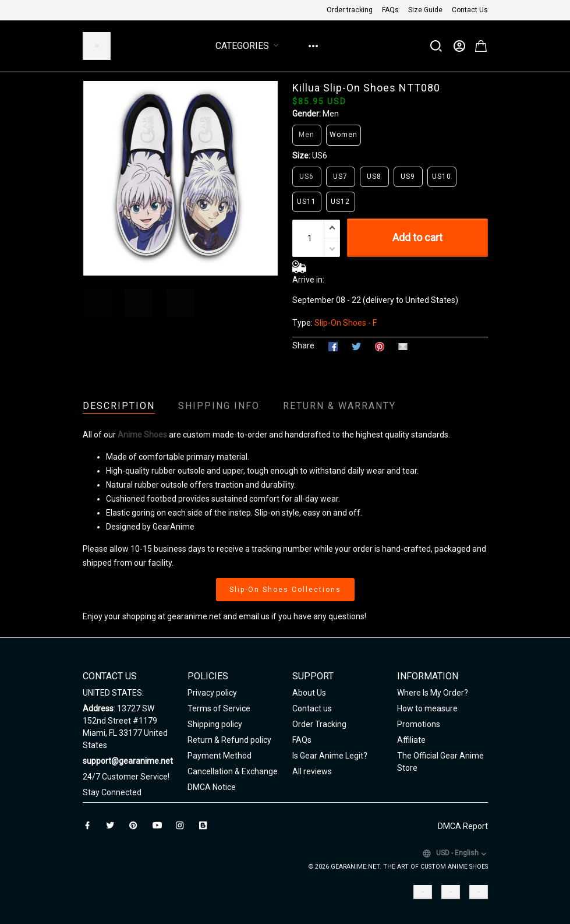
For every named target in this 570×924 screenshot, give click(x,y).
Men (331, 114)
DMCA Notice (212, 787)
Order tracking (350, 10)
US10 (442, 177)
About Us (309, 693)
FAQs (390, 10)
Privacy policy (212, 693)
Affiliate (411, 740)
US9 (408, 177)
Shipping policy (215, 724)
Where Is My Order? (433, 693)
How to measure (427, 708)
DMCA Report (463, 826)
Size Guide (425, 10)
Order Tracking (319, 724)
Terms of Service (219, 708)
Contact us (312, 708)
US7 (340, 177)
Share (303, 345)
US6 (320, 156)
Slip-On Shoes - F (346, 323)
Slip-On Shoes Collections (285, 590)
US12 (340, 202)
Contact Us (470, 10)
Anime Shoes (142, 435)
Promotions (419, 724)
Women (344, 135)
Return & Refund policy (229, 740)
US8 (374, 177)
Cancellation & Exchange (233, 771)
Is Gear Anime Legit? (330, 756)
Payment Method (219, 756)
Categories (249, 46)
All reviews (312, 771)
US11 (307, 202)
